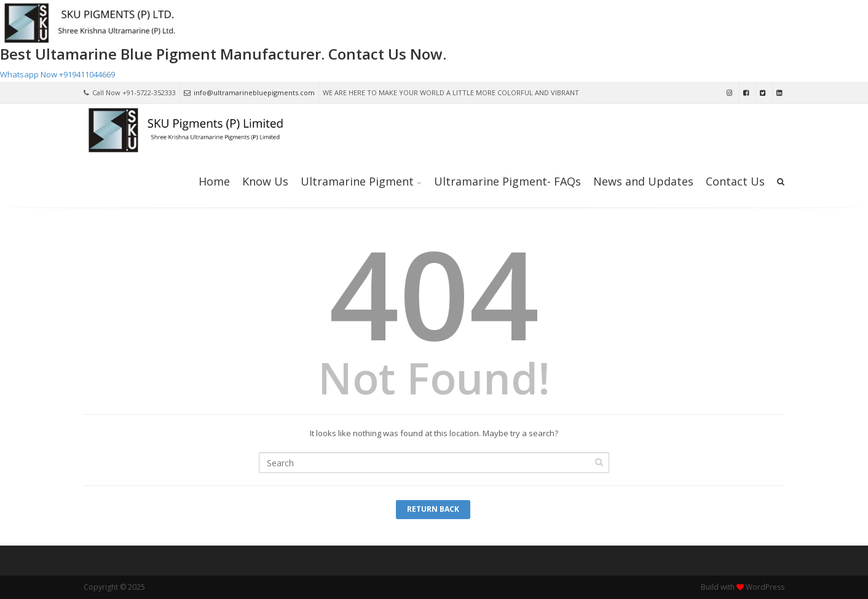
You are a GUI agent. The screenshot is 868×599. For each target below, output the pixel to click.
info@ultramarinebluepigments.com (249, 92)
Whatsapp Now (29, 74)
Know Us (265, 181)
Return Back (433, 509)
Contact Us (735, 181)
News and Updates (643, 181)
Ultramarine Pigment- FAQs (507, 181)
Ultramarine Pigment (357, 181)
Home (214, 181)
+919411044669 (87, 74)
